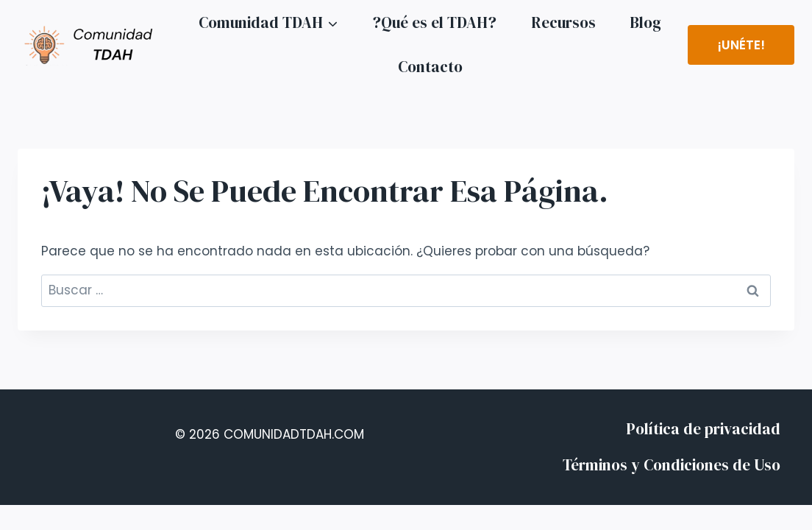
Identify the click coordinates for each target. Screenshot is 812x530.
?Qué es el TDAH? (434, 22)
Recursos (563, 22)
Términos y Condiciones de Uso (672, 465)
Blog (645, 22)
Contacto (430, 67)
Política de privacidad (703, 429)
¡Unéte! (741, 45)
